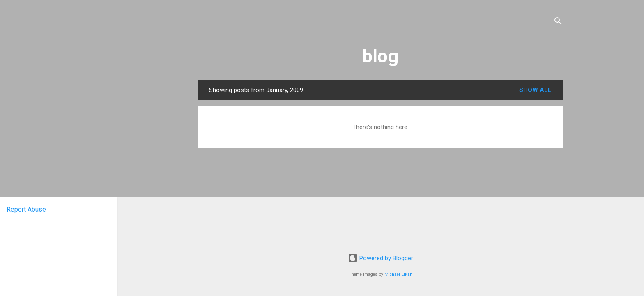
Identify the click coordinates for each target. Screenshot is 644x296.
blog (380, 56)
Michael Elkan (398, 274)
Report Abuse (26, 209)
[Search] (558, 22)
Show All (535, 90)
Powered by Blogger (381, 258)
